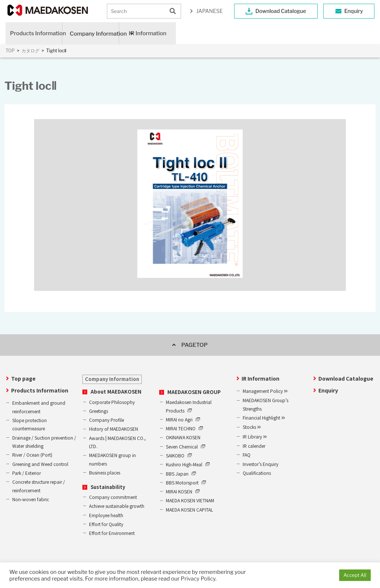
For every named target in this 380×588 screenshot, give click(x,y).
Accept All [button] (355, 575)
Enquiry (354, 11)
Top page (23, 378)
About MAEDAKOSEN (116, 392)
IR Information (148, 33)
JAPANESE (210, 11)
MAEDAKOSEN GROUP (194, 392)
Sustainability (108, 487)
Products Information (36, 33)
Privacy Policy (198, 579)
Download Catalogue (281, 11)
